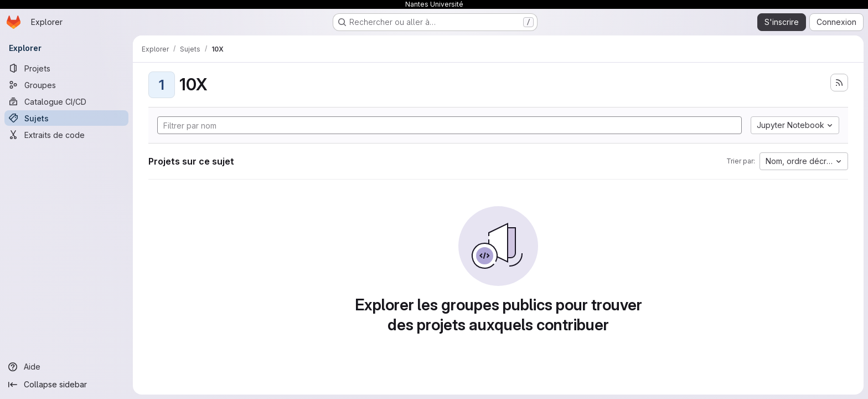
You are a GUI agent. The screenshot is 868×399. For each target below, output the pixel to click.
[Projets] (66, 68)
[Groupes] (66, 85)
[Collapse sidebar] (66, 385)
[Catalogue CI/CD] (66, 101)
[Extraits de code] (66, 135)
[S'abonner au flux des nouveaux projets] (839, 83)
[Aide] (66, 367)
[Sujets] (66, 118)
